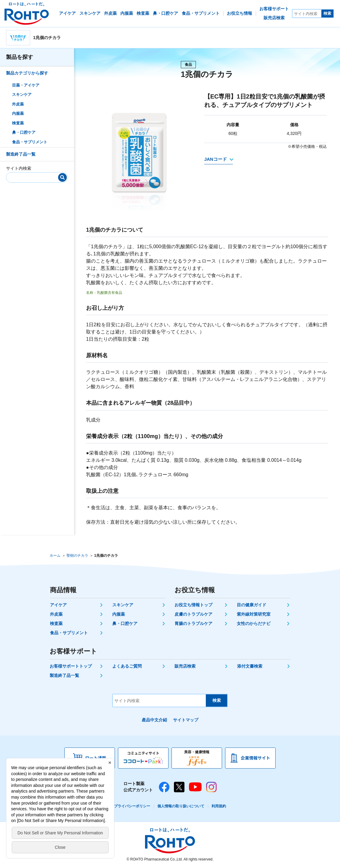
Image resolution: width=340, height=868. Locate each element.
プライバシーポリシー (132, 806)
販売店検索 (185, 666)
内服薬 (18, 113)
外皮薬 (18, 104)
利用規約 (219, 806)
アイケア (58, 605)
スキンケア (22, 94)
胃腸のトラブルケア (193, 623)
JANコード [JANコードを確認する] (216, 159)
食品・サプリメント (30, 142)
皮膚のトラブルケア (193, 614)
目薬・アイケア (26, 85)
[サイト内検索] (307, 14)
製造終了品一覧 (21, 154)
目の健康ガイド (252, 605)
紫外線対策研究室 (254, 614)
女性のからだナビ (254, 623)
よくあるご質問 (127, 666)
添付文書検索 (250, 666)
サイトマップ (186, 720)
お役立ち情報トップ (193, 605)
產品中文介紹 (154, 720)
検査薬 (18, 123)
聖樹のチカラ (77, 556)
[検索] (62, 177)
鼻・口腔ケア (24, 132)
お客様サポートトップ (71, 666)
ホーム (55, 556)
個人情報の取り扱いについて (181, 806)
